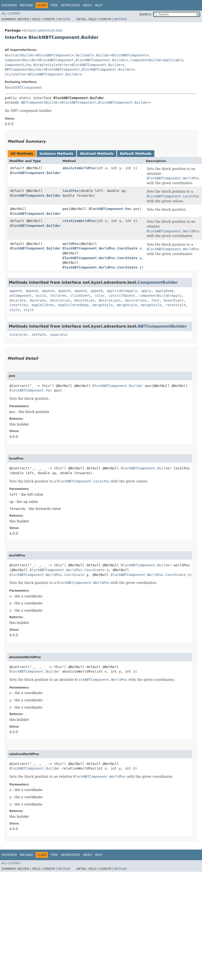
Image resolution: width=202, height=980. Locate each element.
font (155, 300)
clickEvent (80, 296)
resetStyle (176, 305)
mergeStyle (103, 305)
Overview (9, 5)
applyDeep (164, 291)
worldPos (71, 244)
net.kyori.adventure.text (42, 30)
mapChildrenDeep (73, 305)
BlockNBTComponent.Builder (101, 60)
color (100, 296)
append (16, 291)
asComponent (21, 296)
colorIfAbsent (122, 296)
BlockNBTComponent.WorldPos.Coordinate (100, 248)
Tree (54, 5)
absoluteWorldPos (79, 168)
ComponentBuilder (21, 60)
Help (98, 5)
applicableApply (122, 291)
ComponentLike (18, 65)
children (58, 296)
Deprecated (70, 5)
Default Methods (136, 154)
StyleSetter (16, 74)
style (14, 310)
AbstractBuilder (20, 55)
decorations (110, 300)
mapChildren (43, 305)
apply (146, 291)
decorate (17, 300)
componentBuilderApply (161, 296)
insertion (19, 305)
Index (88, 5)
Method (64, 19)
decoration (60, 300)
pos (66, 209)
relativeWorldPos (79, 221)
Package (26, 5)
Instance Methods (56, 154)
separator (59, 335)
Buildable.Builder (93, 55)
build (41, 296)
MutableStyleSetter (51, 65)
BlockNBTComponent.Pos (110, 209)
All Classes (11, 14)
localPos (71, 191)
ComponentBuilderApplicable (157, 60)
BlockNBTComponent (54, 55)
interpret (19, 335)
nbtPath (39, 335)
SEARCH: (146, 14)
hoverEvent (174, 300)
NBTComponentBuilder (24, 69)
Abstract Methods (97, 154)
